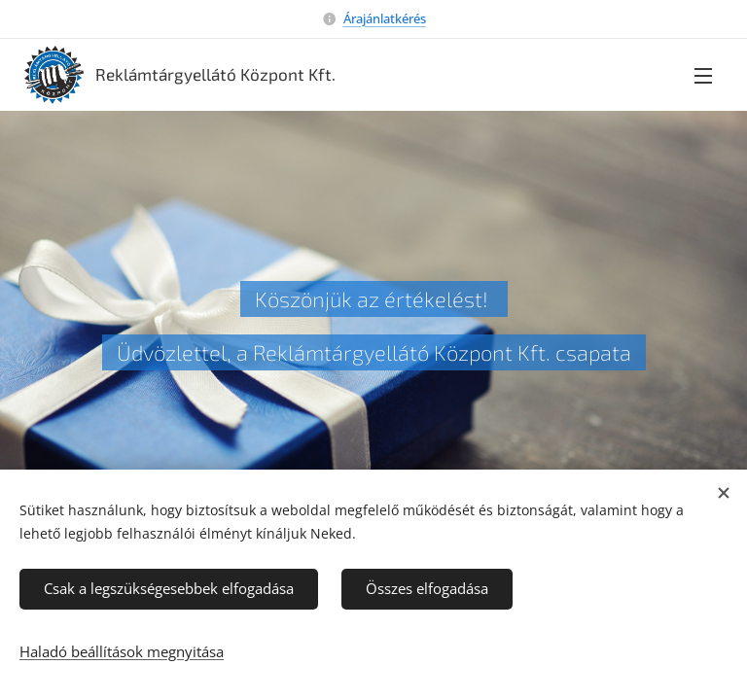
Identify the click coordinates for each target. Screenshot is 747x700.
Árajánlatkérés (385, 18)
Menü (703, 76)
